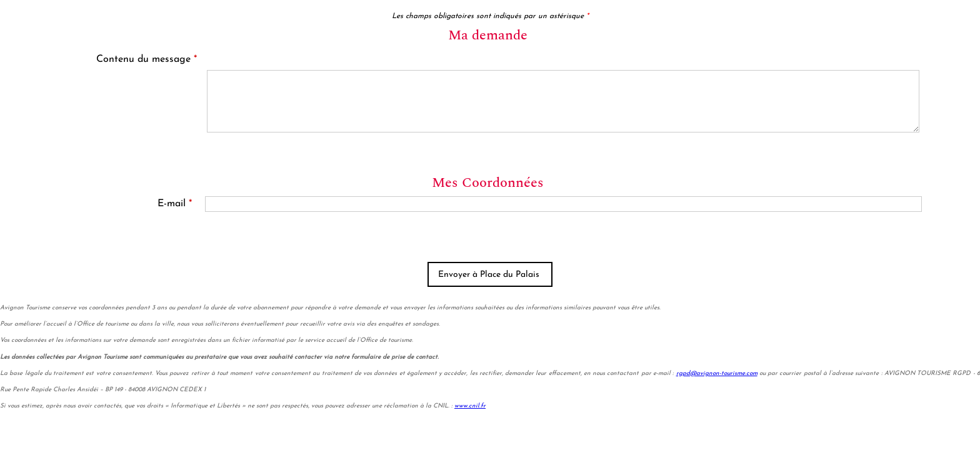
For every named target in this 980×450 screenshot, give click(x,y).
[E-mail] (563, 204)
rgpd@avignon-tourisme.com (717, 373)
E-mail (175, 204)
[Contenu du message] (563, 101)
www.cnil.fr (470, 406)
